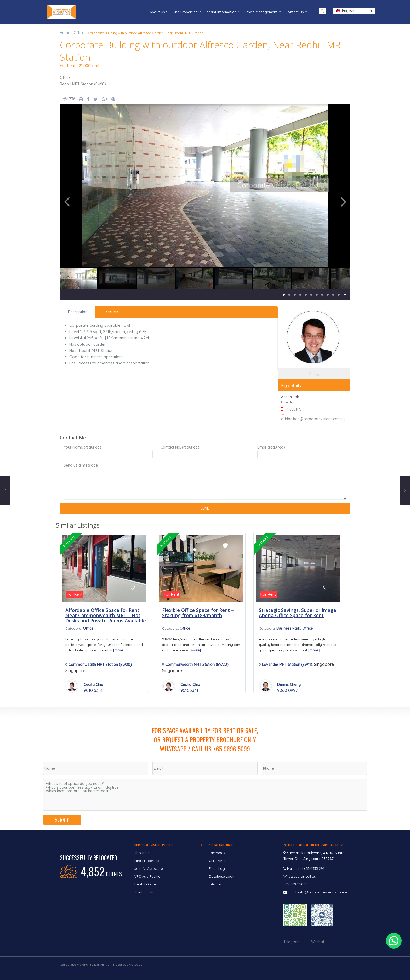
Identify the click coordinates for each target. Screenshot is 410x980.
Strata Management (261, 12)
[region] (205, 769)
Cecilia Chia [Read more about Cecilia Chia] (93, 685)
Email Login (218, 868)
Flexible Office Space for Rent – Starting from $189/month (198, 613)
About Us (157, 12)
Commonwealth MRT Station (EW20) (100, 665)
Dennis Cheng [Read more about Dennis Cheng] (289, 685)
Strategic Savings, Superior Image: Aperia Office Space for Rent (298, 613)
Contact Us (294, 12)
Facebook (217, 853)
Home (65, 33)
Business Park (288, 628)
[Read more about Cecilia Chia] (72, 686)
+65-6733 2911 (315, 868)
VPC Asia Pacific (147, 876)
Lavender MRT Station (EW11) (287, 665)
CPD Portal (218, 861)
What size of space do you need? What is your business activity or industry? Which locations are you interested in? (205, 795)
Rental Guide (145, 884)
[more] (119, 650)
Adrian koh (290, 397)
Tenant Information (221, 12)
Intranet (215, 884)
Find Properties (185, 12)
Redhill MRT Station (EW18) (83, 84)
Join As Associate (149, 868)
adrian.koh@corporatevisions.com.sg (313, 419)
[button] (394, 943)
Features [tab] (111, 312)
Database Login (222, 876)
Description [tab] (78, 312)
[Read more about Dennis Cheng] (265, 686)
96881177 (295, 409)
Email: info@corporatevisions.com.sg (318, 892)
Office (79, 33)
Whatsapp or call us (300, 876)
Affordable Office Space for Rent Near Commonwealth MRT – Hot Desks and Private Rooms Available (106, 615)
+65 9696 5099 (295, 884)
